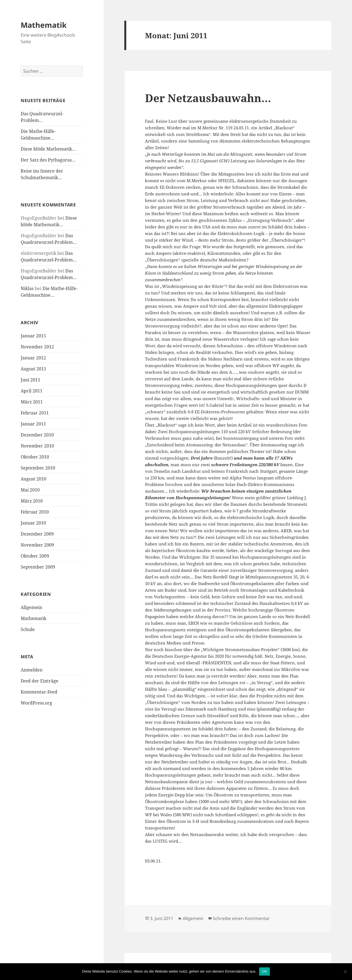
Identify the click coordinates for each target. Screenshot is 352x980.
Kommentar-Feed (39, 692)
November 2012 (37, 347)
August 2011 (33, 369)
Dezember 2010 (37, 435)
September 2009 (38, 567)
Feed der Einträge (40, 681)
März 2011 (32, 402)
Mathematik (44, 25)
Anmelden (32, 670)
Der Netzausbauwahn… (208, 98)
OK (264, 971)
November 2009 (37, 545)
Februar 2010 (35, 512)
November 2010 (37, 446)
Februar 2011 (35, 413)
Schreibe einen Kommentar (241, 918)
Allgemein (31, 607)
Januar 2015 (33, 336)
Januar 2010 (33, 523)
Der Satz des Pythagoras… (48, 160)
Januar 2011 (33, 424)
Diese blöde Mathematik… (48, 149)
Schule (28, 629)
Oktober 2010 (35, 457)
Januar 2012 (33, 358)
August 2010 (33, 479)
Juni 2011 (30, 380)
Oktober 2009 (35, 556)
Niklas (27, 288)
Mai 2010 (30, 490)
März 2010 (32, 501)
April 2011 (32, 391)
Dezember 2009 (37, 534)
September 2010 (38, 468)
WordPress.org (36, 703)
